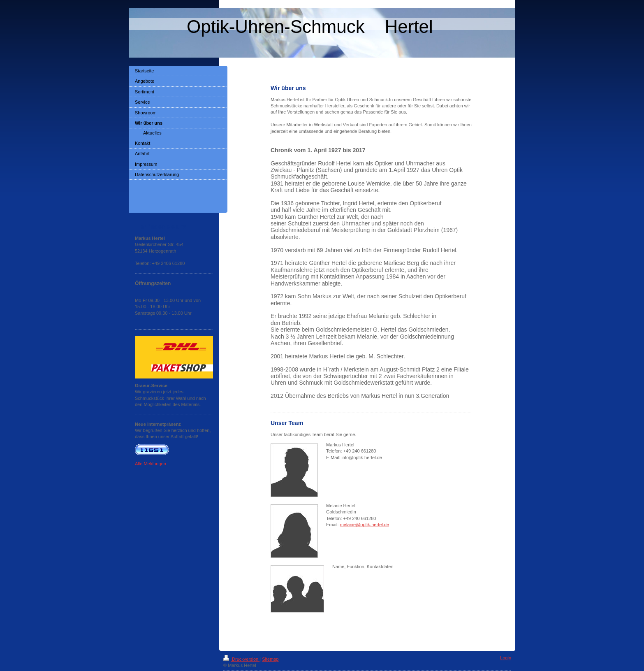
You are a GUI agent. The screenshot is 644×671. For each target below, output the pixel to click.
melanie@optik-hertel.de (365, 525)
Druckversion (241, 659)
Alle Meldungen (151, 464)
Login (506, 658)
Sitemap (270, 659)
